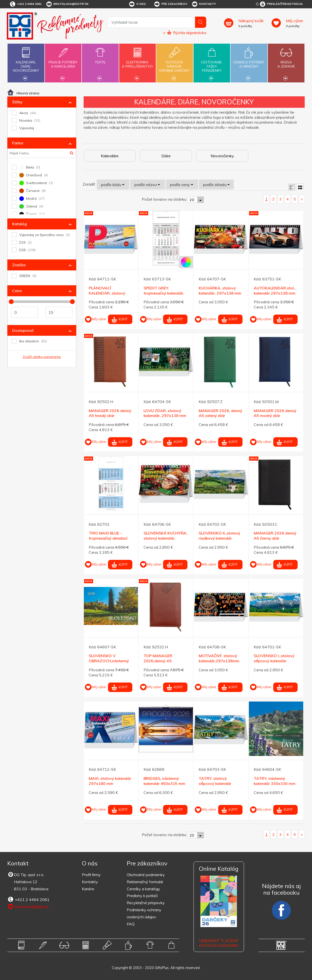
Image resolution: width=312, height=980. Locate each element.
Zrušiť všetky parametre (42, 357)
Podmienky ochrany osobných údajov (144, 913)
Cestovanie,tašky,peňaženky (212, 62)
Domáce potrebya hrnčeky (249, 61)
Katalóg (19, 224)
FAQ (131, 924)
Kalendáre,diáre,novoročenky (26, 62)
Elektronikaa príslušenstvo (137, 61)
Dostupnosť (23, 330)
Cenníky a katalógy (143, 889)
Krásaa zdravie (286, 61)
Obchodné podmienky (146, 875)
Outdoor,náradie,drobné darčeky (175, 62)
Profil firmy (91, 875)
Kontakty (204, 4)
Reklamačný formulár (145, 882)
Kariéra (88, 889)
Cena (17, 291)
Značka (19, 265)
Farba (18, 143)
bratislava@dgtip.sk (67, 4)
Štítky (17, 102)
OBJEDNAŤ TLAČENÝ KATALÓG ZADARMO (219, 943)
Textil (100, 59)
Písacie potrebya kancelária (63, 61)
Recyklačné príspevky (146, 903)
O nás (137, 4)
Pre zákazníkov (171, 4)
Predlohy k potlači (142, 896)
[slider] (11, 302)
